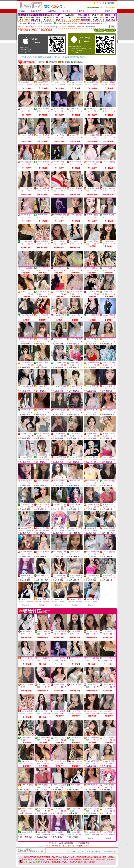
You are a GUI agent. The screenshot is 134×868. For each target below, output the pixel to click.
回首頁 (22, 11)
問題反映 (109, 11)
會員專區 (52, 11)
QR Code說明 (111, 30)
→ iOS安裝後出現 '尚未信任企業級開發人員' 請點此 (35, 57)
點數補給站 (36, 11)
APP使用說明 (99, 30)
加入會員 (66, 11)
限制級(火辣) (35, 23)
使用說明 (81, 11)
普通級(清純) (62, 23)
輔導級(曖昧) (48, 23)
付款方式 (95, 11)
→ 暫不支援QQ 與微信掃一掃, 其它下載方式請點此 (69, 57)
